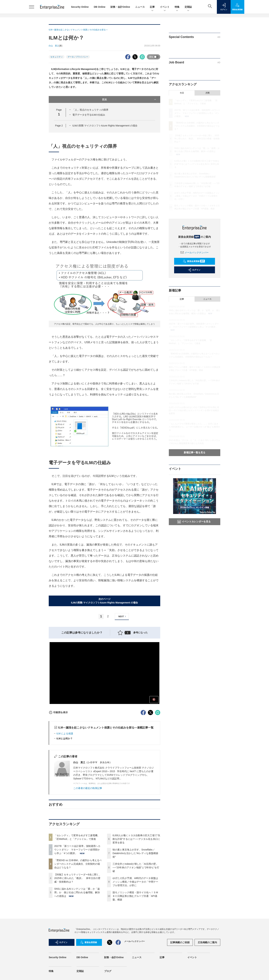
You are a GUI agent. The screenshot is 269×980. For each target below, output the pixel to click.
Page (59, 126)
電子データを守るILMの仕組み (89, 115)
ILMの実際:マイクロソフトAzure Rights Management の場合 (105, 126)
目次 (129, 99)
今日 (182, 93)
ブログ (108, 971)
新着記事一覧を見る (195, 452)
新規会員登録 (194, 261)
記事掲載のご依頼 (180, 942)
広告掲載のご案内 (207, 942)
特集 (177, 7)
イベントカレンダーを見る (194, 522)
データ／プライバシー (78, 57)
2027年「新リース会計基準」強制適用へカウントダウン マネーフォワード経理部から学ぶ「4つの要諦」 (77, 850)
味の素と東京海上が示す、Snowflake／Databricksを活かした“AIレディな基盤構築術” (135, 853)
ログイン (194, 270)
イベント (165, 7)
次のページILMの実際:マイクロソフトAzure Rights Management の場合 (104, 601)
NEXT (123, 616)
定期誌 (188, 7)
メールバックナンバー (195, 253)
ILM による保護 (65, 733)
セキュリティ (57, 57)
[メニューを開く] (32, 7)
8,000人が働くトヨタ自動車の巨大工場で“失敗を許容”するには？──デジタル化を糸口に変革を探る (136, 839)
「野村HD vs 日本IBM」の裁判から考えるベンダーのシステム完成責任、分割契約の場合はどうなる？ (78, 864)
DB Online (100, 7)
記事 (152, 7)
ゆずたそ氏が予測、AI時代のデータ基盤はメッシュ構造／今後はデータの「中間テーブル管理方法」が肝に (135, 882)
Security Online (80, 7)
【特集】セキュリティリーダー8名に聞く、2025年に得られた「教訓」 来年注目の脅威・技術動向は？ (78, 878)
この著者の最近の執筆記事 (88, 788)
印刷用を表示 (58, 712)
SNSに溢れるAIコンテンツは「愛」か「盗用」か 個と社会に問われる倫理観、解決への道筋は (77, 892)
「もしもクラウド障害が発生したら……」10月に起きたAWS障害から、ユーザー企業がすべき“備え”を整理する (194, 427)
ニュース (140, 7)
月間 (207, 93)
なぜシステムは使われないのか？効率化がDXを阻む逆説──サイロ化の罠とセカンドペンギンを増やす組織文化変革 (194, 410)
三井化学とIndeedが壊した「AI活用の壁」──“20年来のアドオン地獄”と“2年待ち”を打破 (136, 867)
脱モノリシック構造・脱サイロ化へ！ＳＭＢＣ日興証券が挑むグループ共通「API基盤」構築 (135, 896)
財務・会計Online (120, 7)
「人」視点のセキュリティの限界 (90, 110)
